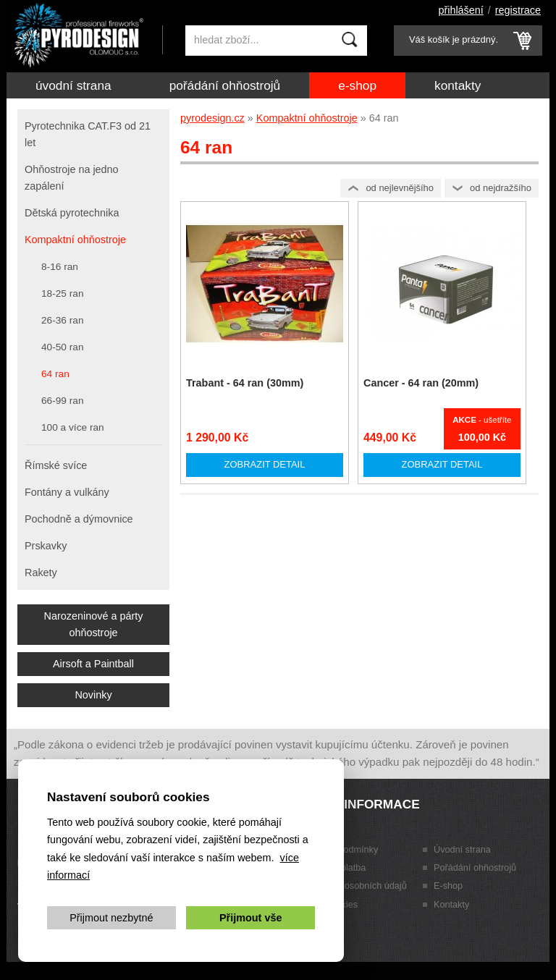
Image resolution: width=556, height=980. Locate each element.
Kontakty (458, 85)
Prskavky (46, 546)
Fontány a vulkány (67, 492)
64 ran (55, 374)
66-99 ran (63, 401)
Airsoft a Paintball (93, 664)
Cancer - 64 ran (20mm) (421, 383)
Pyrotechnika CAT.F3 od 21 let (88, 134)
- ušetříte (482, 420)
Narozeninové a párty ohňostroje (94, 624)
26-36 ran (63, 320)
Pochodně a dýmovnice (79, 519)
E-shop (357, 85)
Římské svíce (56, 465)
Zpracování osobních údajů (351, 886)
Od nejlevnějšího (400, 188)
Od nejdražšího (501, 188)
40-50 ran (63, 347)
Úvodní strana (73, 85)
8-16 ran (60, 267)
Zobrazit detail (265, 464)
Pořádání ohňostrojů (225, 85)
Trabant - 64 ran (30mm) (245, 383)
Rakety (41, 573)
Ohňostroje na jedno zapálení (72, 178)
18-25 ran (63, 293)
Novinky (93, 695)
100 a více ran (73, 427)
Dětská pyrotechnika (72, 213)
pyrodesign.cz (212, 118)
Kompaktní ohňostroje (307, 118)
